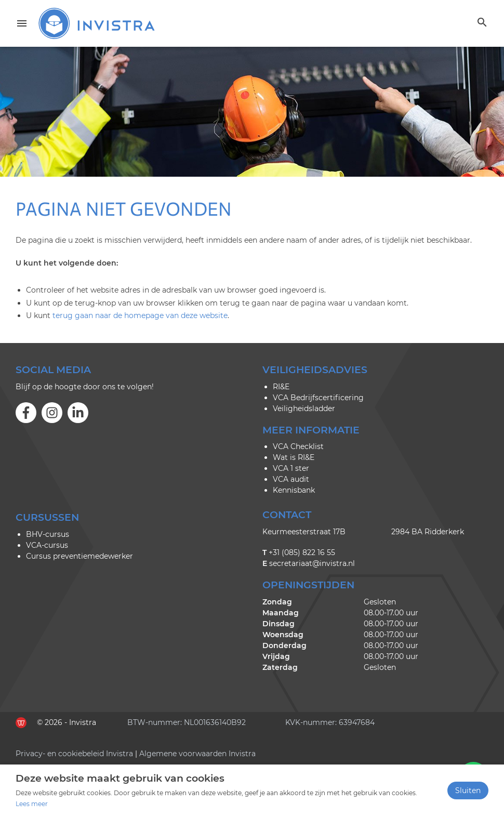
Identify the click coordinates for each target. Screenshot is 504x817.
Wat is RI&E (294, 457)
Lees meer (32, 804)
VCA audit (291, 479)
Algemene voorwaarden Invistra (197, 754)
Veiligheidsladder (304, 408)
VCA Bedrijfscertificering (318, 398)
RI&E (281, 387)
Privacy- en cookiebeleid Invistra (74, 754)
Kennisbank (294, 490)
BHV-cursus (48, 534)
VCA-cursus (47, 545)
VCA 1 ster (291, 468)
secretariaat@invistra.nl (312, 563)
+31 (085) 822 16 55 (302, 552)
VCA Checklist (298, 446)
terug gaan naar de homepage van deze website (140, 315)
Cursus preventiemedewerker (79, 556)
